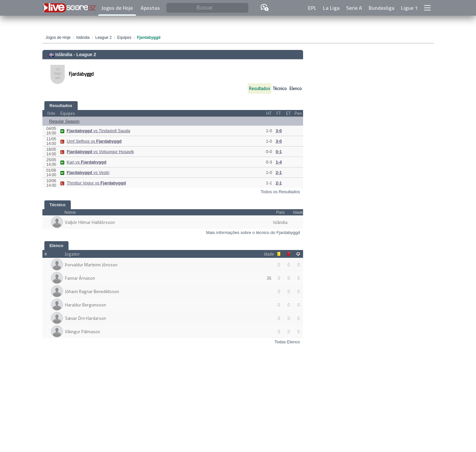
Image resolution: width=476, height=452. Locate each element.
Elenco (296, 88)
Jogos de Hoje (117, 8)
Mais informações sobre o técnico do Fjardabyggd (253, 233)
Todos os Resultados (280, 192)
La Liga (331, 8)
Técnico (280, 88)
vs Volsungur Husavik (97, 152)
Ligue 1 (409, 8)
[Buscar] (207, 8)
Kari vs (83, 162)
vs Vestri (85, 172)
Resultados (260, 88)
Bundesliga (382, 8)
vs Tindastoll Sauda (95, 131)
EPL (312, 8)
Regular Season (64, 121)
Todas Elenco (287, 342)
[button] (427, 8)
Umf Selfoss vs (91, 141)
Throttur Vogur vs (93, 183)
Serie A (354, 8)
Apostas (150, 8)
